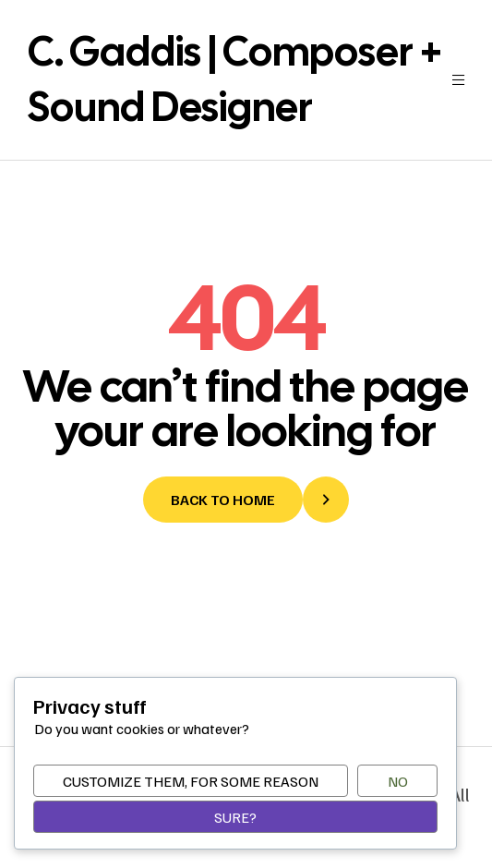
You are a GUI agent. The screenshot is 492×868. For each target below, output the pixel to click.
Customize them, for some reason (191, 781)
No (398, 781)
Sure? (235, 817)
